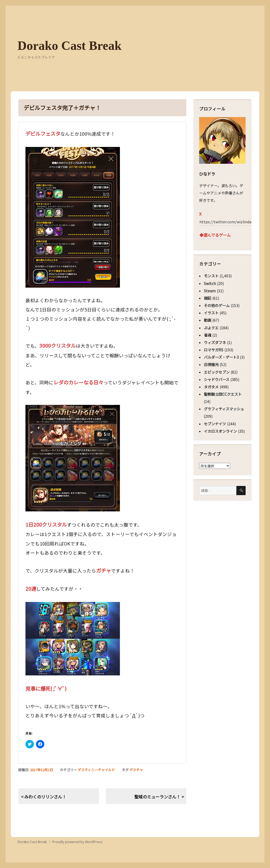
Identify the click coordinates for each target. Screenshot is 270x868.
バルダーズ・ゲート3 (221, 357)
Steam (210, 291)
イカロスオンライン (220, 431)
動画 (208, 320)
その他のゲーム (217, 305)
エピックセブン (217, 372)
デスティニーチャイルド (96, 770)
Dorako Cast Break (70, 46)
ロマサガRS (214, 350)
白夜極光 (211, 364)
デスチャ (136, 770)
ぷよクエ (211, 328)
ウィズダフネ (215, 342)
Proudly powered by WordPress (77, 842)
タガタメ (211, 387)
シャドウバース (217, 379)
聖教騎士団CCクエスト (223, 394)
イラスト (211, 313)
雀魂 (208, 335)
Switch (210, 283)
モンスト (211, 276)
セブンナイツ (215, 424)
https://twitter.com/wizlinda (225, 222)
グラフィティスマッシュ (224, 409)
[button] (73, 217)
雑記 (208, 298)
